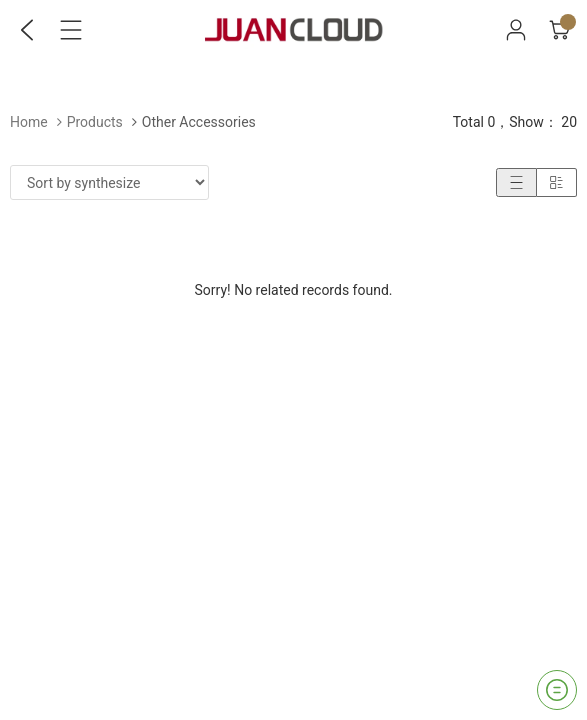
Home (29, 122)
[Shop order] (109, 182)
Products (95, 122)
